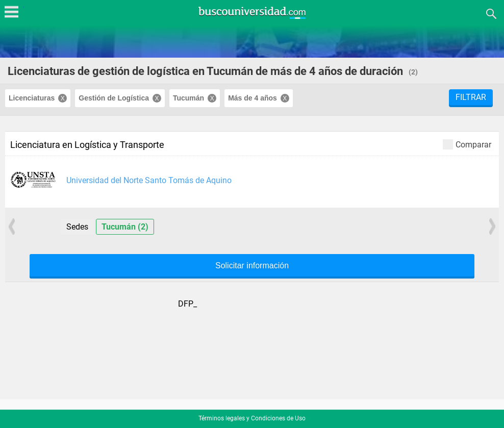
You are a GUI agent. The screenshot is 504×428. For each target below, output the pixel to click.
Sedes (77, 227)
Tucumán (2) (125, 227)
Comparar (467, 144)
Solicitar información (252, 266)
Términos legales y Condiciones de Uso (252, 418)
